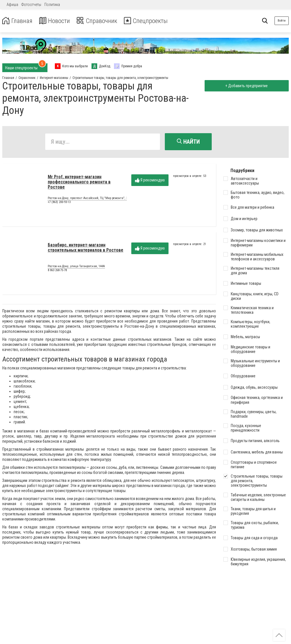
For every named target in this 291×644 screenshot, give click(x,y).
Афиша (12, 5)
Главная (18, 21)
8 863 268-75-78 (57, 270)
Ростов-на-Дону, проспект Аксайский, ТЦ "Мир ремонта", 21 (88, 199)
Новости (56, 21)
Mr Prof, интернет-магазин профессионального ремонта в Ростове (79, 182)
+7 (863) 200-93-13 (59, 202)
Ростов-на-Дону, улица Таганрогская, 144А (76, 267)
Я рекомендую (150, 180)
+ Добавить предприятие (246, 86)
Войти (282, 21)
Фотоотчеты (31, 5)
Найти (188, 142)
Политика (52, 5)
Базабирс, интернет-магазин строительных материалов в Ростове (86, 248)
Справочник (100, 21)
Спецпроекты (152, 21)
